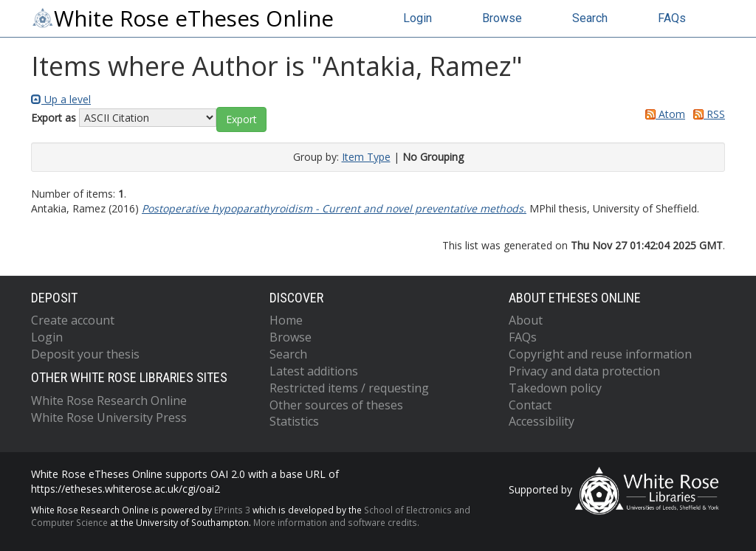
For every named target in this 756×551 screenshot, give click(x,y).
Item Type (366, 157)
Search (590, 18)
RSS (707, 114)
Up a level (61, 99)
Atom (663, 114)
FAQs (672, 18)
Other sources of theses (336, 405)
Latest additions (314, 371)
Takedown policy (555, 388)
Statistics (294, 421)
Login (417, 18)
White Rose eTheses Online (182, 18)
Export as (54, 118)
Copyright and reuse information (600, 354)
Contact (530, 405)
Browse (502, 18)
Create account (73, 320)
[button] (241, 119)
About (526, 320)
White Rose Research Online (109, 401)
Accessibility (542, 421)
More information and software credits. (336, 522)
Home (286, 320)
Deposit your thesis (85, 354)
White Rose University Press (109, 417)
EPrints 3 (232, 510)
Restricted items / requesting (349, 388)
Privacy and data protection (584, 371)
